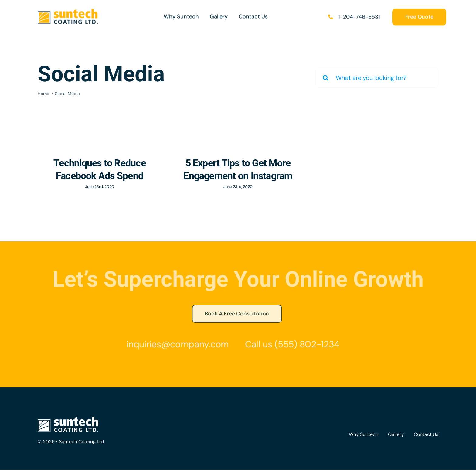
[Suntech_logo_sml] (68, 11)
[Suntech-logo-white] (68, 420)
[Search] (325, 78)
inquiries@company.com (176, 344)
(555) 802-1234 (305, 344)
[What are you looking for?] (377, 78)
